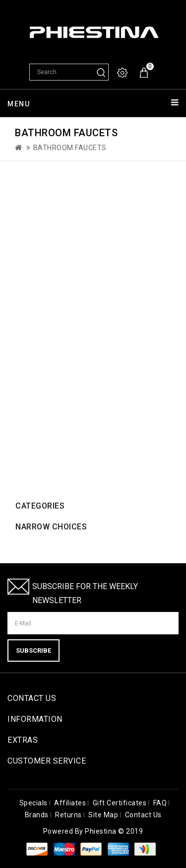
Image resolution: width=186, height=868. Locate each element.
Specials (33, 803)
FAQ (160, 803)
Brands (37, 815)
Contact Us (143, 815)
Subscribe (33, 651)
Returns (68, 815)
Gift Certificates (120, 803)
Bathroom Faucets (70, 148)
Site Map (103, 815)
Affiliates (70, 803)
